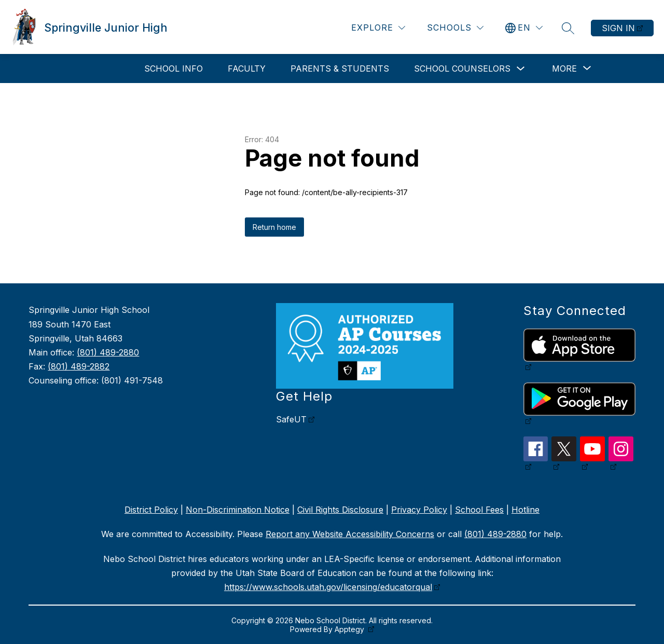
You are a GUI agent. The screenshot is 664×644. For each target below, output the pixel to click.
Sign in (618, 28)
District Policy (151, 510)
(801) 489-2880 (108, 352)
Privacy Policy (419, 510)
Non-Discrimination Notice (238, 510)
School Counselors (462, 68)
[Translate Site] (524, 28)
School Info (174, 68)
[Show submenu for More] (564, 68)
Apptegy (350, 629)
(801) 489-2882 (79, 366)
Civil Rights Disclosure (340, 510)
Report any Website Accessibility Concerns (350, 534)
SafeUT (291, 419)
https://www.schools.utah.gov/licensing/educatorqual (328, 587)
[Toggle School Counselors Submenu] (521, 69)
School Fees (479, 510)
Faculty (247, 68)
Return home (274, 227)
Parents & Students (340, 68)
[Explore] (378, 28)
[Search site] (568, 28)
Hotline (525, 510)
